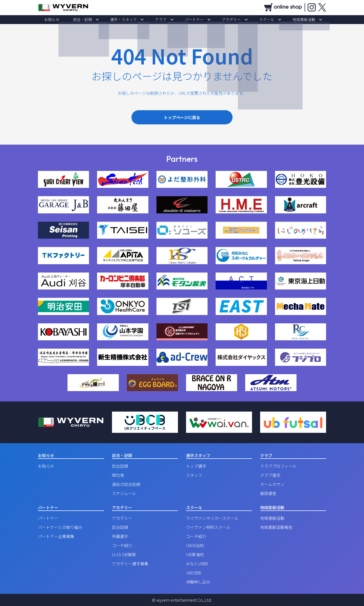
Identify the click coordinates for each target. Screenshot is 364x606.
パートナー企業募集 (56, 536)
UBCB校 (194, 573)
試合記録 (120, 466)
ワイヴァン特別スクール (208, 527)
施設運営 (268, 493)
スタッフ (194, 475)
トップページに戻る (182, 117)
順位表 (118, 475)
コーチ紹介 (122, 545)
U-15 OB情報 (124, 554)
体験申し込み (198, 582)
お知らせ (76, 19)
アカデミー (221, 19)
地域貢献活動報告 (276, 527)
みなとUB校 (197, 564)
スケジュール (124, 493)
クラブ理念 (270, 475)
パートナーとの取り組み (60, 527)
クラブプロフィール (278, 466)
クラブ (164, 19)
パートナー (191, 19)
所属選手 (120, 536)
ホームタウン (272, 484)
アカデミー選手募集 (130, 564)
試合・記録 (100, 19)
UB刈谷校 (195, 545)
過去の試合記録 (126, 484)
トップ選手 (196, 466)
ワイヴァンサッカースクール (212, 518)
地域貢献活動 (280, 19)
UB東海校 (195, 554)
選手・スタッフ (134, 19)
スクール (250, 19)
